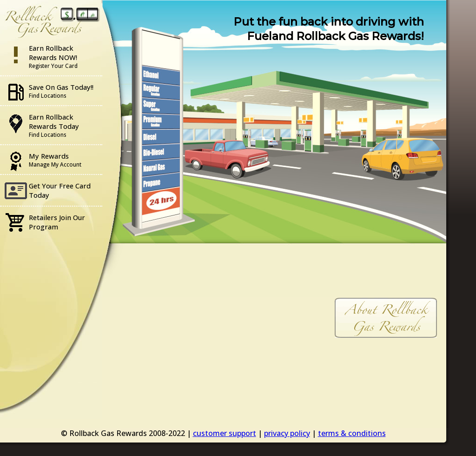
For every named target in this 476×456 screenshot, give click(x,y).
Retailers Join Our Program (57, 222)
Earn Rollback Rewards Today (54, 125)
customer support (225, 433)
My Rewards (55, 160)
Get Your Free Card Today (60, 190)
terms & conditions (352, 433)
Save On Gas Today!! (61, 91)
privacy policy (287, 433)
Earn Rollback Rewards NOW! (53, 56)
